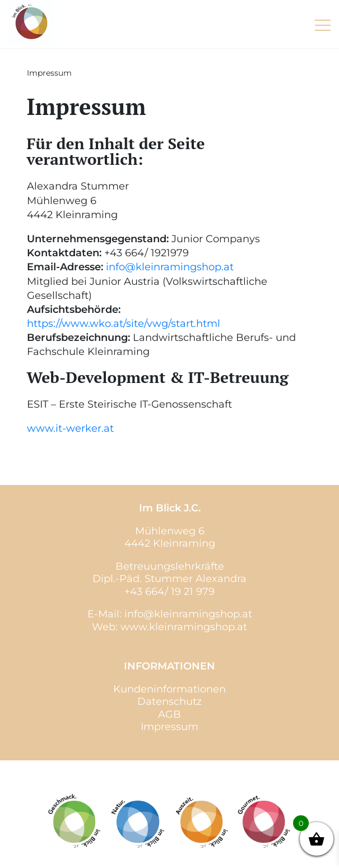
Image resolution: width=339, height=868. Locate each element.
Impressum (169, 727)
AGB (169, 714)
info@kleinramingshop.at (170, 267)
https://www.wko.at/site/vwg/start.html (124, 324)
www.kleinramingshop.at (184, 627)
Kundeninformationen (169, 689)
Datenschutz (169, 701)
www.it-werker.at (70, 428)
